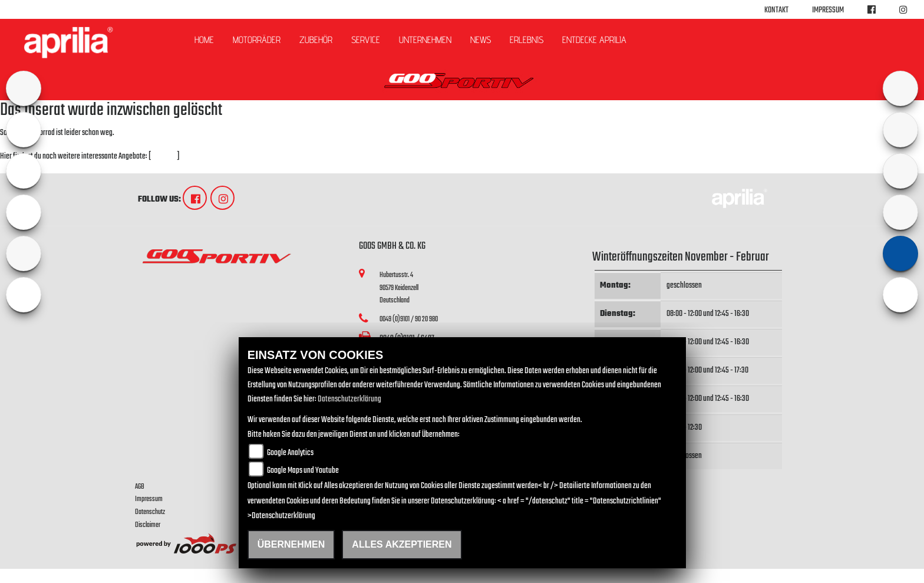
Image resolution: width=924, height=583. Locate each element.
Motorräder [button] (257, 40)
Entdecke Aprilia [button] (594, 40)
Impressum (828, 10)
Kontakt (776, 10)
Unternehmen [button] (425, 40)
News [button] (481, 40)
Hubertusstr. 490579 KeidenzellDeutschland (399, 288)
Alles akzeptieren (402, 544)
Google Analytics (290, 453)
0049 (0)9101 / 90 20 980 (409, 319)
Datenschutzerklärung (349, 399)
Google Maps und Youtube (303, 471)
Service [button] (366, 40)
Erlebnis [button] (527, 40)
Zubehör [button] (316, 40)
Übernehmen (291, 544)
